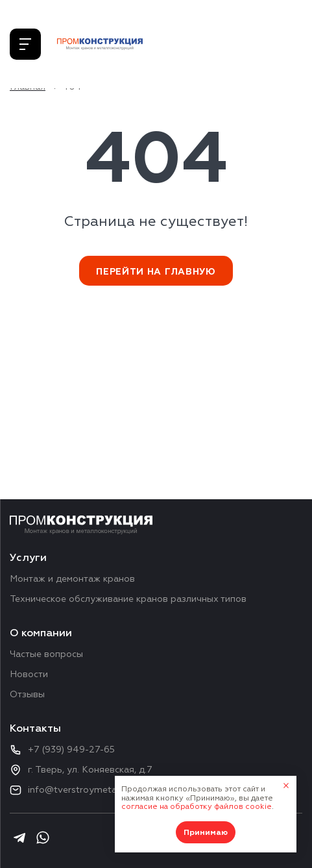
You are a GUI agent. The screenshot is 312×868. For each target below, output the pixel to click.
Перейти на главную (156, 272)
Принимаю (206, 833)
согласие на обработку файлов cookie (197, 807)
